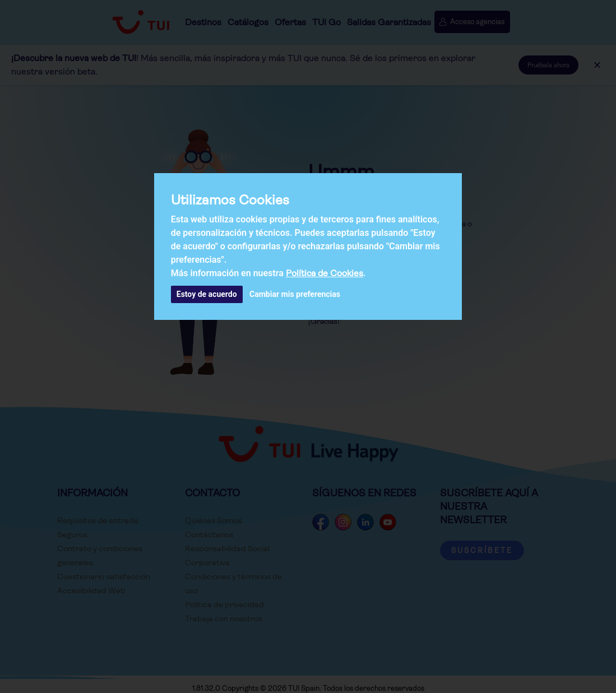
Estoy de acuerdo (207, 294)
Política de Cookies (325, 273)
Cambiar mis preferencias (295, 294)
